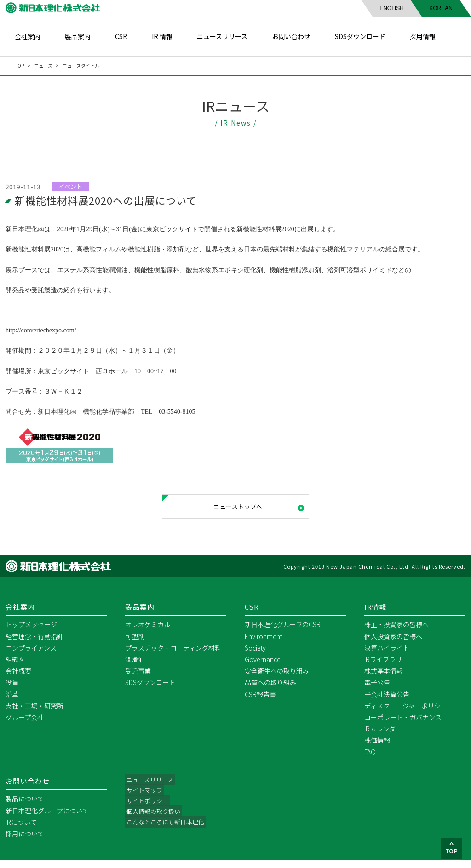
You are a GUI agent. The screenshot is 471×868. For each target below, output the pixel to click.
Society (255, 656)
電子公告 (377, 691)
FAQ (370, 760)
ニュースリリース (222, 36)
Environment (263, 644)
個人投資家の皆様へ (393, 644)
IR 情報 (162, 36)
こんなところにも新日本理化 (167, 834)
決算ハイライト (387, 656)
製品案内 (78, 36)
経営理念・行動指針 (34, 644)
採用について (25, 841)
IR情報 (376, 614)
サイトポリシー (148, 811)
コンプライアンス (31, 656)
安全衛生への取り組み (277, 679)
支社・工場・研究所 (34, 714)
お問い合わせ (291, 36)
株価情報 (377, 748)
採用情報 (423, 36)
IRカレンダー (383, 737)
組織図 (15, 667)
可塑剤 (135, 644)
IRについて (21, 830)
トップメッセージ (31, 633)
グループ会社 (25, 725)
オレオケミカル (148, 633)
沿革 (12, 702)
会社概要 (18, 679)
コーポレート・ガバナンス (403, 725)
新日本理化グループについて (47, 818)
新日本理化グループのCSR (283, 633)
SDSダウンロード (360, 36)
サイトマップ (144, 799)
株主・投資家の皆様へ (396, 633)
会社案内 (28, 36)
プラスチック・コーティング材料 (173, 656)
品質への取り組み (270, 691)
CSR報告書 (260, 702)
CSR (121, 36)
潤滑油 (135, 667)
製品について (25, 807)
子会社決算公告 (387, 702)
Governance (263, 667)
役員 (12, 691)
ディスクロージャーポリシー (406, 714)
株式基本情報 (384, 679)
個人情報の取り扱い (154, 822)
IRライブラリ (383, 667)
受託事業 (138, 679)
